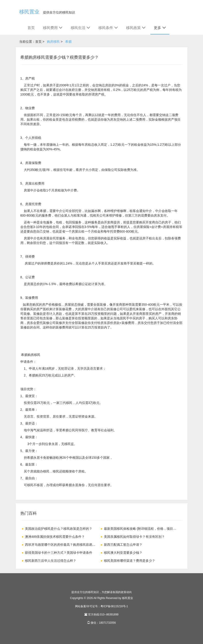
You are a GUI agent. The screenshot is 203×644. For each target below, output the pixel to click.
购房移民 (53, 42)
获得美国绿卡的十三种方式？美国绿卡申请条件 (59, 553)
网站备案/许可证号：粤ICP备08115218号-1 (101, 606)
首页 (31, 28)
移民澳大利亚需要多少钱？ (123, 553)
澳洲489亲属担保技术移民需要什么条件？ (55, 537)
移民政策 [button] (136, 28)
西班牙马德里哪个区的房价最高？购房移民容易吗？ (57, 545)
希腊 (68, 42)
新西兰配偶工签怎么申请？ (123, 545)
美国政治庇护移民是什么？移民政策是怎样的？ (59, 529)
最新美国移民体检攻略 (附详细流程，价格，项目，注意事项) (138, 529)
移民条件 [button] (108, 28)
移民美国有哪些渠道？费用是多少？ (130, 561)
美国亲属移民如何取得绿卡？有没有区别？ (134, 537)
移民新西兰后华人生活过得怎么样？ (51, 561)
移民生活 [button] (80, 28)
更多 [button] (160, 28)
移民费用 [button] (53, 28)
